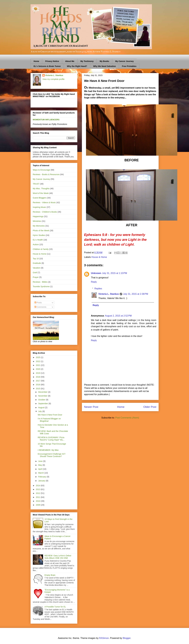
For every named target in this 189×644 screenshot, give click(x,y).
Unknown (96, 273)
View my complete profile (53, 79)
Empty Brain (50, 575)
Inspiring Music (39, 207)
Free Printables (129, 66)
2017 (38, 381)
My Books (104, 61)
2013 (38, 489)
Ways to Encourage (42, 170)
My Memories (39, 226)
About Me (70, 61)
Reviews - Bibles (40, 282)
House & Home (99, 257)
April (41, 469)
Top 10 (36, 259)
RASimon (104, 638)
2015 (38, 389)
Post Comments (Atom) (127, 418)
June (41, 461)
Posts (38, 303)
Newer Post (91, 407)
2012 (38, 493)
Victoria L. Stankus (109, 294)
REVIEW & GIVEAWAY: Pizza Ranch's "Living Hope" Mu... (51, 439)
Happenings (38, 216)
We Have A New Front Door (50, 415)
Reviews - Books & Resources (46, 174)
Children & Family (41, 249)
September (43, 404)
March (41, 473)
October (42, 400)
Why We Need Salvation (105, 66)
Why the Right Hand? (77, 66)
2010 (38, 501)
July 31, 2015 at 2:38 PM (136, 294)
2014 (38, 486)
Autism (36, 244)
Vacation (37, 268)
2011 (38, 497)
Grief (35, 273)
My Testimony (87, 61)
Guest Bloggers (40, 198)
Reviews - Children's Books (45, 212)
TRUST (36, 184)
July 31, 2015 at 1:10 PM (115, 273)
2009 (38, 505)
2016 (38, 385)
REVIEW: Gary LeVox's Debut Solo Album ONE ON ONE (58, 557)
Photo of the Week (41, 231)
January (42, 481)
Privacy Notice (52, 61)
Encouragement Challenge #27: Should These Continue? (52, 455)
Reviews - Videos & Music (44, 202)
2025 (38, 357)
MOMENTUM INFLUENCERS (46, 120)
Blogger (127, 638)
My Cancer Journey (124, 61)
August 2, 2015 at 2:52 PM (118, 316)
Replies (98, 289)
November (43, 396)
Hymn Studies (39, 235)
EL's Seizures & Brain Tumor (47, 66)
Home (36, 61)
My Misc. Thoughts (41, 189)
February (43, 477)
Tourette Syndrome (41, 286)
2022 (38, 361)
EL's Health (38, 240)
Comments (41, 307)
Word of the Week (41, 193)
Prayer (36, 277)
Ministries (37, 221)
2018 (38, 377)
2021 (38, 365)
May (40, 465)
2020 (38, 369)
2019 (38, 373)
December (43, 392)
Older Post (150, 407)
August (42, 408)
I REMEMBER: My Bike (48, 450)
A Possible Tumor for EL (55, 607)
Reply (94, 282)
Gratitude (37, 263)
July (40, 411)
